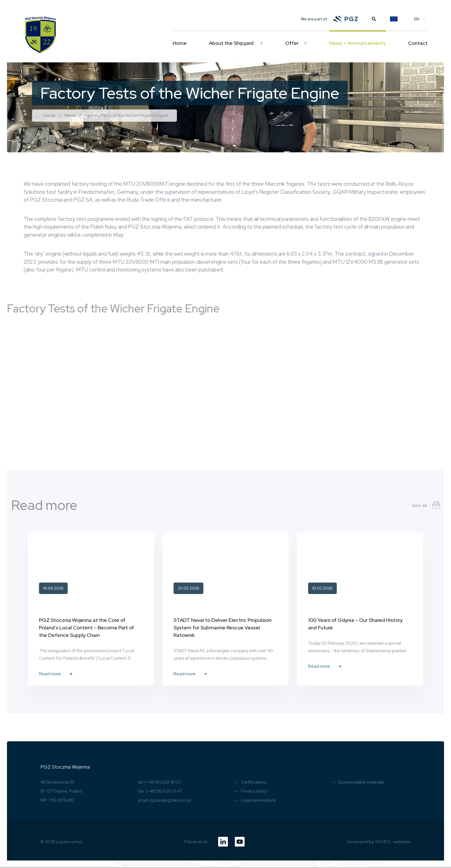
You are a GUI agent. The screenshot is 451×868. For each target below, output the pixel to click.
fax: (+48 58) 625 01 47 (160, 791)
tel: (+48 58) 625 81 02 (159, 782)
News (70, 115)
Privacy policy (254, 791)
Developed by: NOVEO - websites (379, 842)
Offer (292, 43)
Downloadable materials (361, 782)
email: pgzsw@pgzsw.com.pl (164, 800)
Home (180, 43)
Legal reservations (258, 800)
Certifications (254, 782)
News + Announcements (358, 43)
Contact (418, 43)
